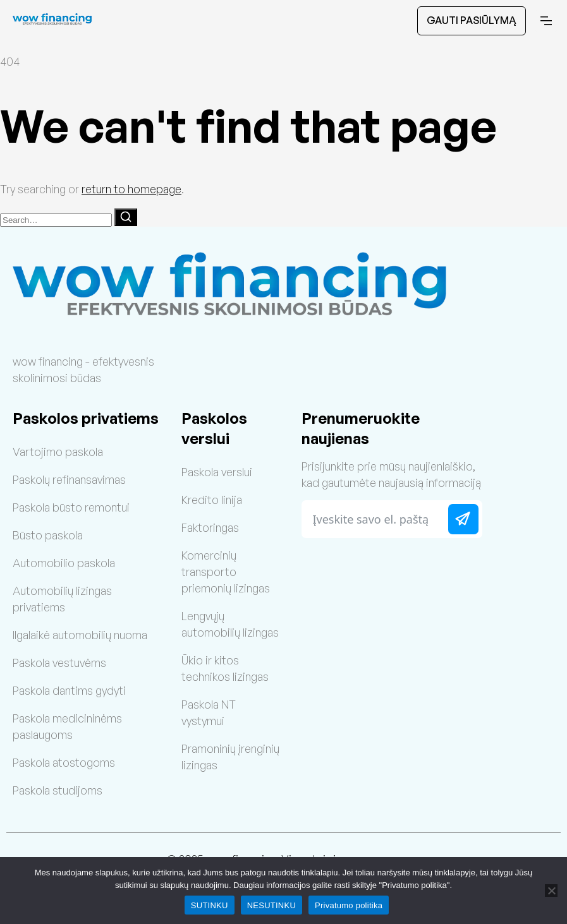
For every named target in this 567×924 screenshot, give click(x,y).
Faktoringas (210, 527)
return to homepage (131, 189)
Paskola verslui (217, 472)
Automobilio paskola (64, 563)
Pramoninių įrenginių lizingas (230, 757)
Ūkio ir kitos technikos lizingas (225, 668)
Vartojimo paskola (58, 452)
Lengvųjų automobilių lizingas (230, 624)
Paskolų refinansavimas (69, 479)
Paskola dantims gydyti (69, 690)
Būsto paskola (48, 535)
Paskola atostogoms (64, 762)
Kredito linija (212, 500)
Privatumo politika (349, 905)
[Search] (126, 217)
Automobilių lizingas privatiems (62, 599)
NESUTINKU (271, 905)
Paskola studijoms (58, 790)
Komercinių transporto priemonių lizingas (226, 572)
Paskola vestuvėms (59, 663)
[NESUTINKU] (551, 891)
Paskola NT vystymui (209, 712)
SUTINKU (210, 905)
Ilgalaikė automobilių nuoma (80, 635)
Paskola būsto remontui (71, 507)
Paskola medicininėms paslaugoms (67, 726)
